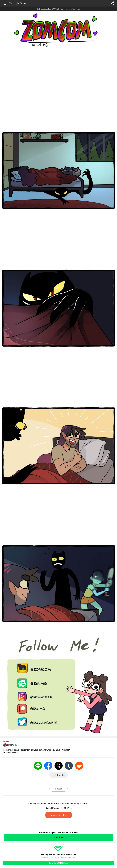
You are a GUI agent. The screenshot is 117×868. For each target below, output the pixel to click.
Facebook (48, 766)
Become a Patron (59, 815)
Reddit (79, 766)
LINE (38, 766)
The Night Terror (18, 3)
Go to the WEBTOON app (58, 863)
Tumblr (69, 766)
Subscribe (60, 775)
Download (58, 837)
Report (58, 789)
